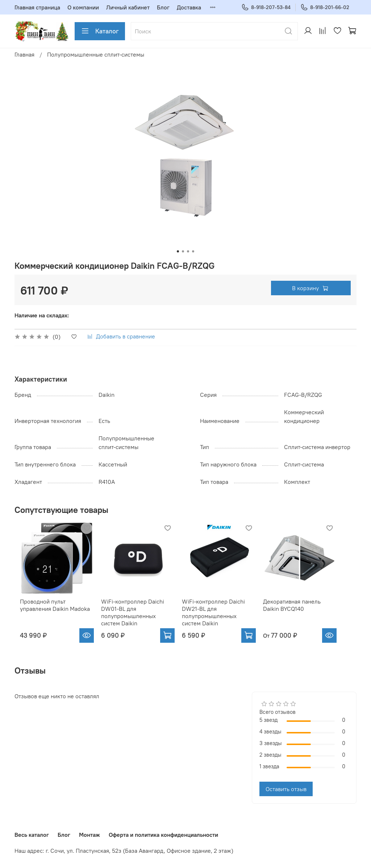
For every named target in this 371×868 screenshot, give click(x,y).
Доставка (189, 7)
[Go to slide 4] (193, 251)
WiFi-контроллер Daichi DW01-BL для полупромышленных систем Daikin (139, 618)
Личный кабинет (128, 7)
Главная (24, 54)
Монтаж (89, 835)
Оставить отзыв (286, 795)
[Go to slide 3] (188, 251)
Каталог (100, 31)
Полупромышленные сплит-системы (96, 54)
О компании (83, 7)
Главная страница (37, 7)
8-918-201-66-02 (325, 7)
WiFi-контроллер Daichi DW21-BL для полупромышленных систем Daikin (227, 618)
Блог (163, 7)
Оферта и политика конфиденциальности (163, 835)
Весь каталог (32, 835)
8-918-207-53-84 (266, 7)
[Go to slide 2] (183, 251)
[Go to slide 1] (178, 251)
